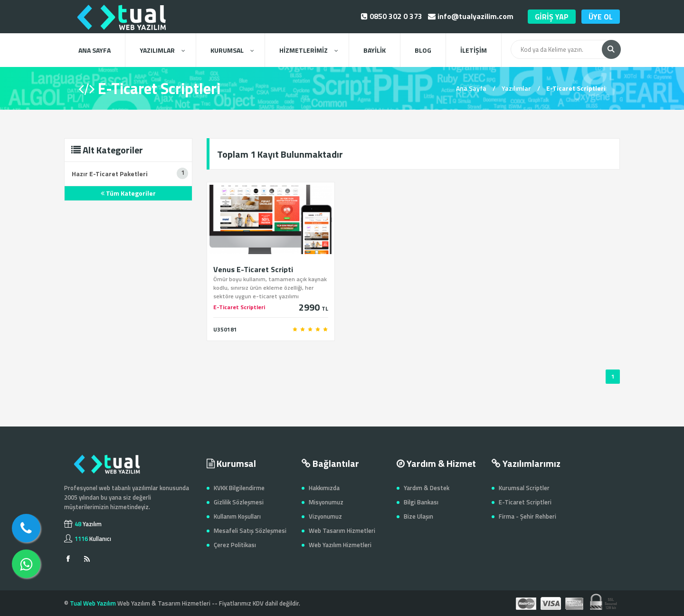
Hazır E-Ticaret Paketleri (110, 174)
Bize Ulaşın (418, 516)
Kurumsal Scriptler (524, 488)
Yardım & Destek (427, 488)
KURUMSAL (232, 50)
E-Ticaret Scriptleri (525, 502)
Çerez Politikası (235, 545)
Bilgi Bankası (421, 502)
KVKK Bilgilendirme (239, 488)
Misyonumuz (326, 502)
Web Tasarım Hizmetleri (342, 531)
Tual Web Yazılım (93, 603)
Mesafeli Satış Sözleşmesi (250, 531)
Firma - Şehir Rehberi (527, 516)
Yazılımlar (516, 88)
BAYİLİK (375, 50)
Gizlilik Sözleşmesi (239, 502)
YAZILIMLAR (162, 50)
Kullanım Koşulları (237, 516)
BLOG (423, 50)
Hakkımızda (324, 488)
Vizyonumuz (325, 516)
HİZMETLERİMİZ (309, 50)
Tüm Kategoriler (128, 193)
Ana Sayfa (471, 88)
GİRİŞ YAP (552, 17)
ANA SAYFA (95, 50)
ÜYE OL (601, 17)
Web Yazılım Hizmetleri (340, 545)
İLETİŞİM (474, 50)
